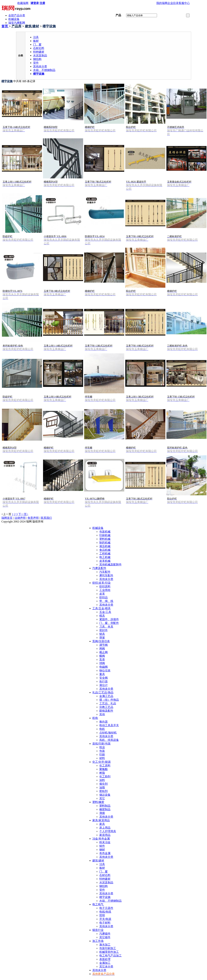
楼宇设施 (49, 26)
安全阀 (103, 678)
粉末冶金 (105, 842)
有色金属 (105, 853)
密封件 (103, 630)
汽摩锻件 (105, 934)
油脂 (102, 787)
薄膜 (102, 813)
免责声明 (33, 518)
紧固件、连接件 (109, 619)
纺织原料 (105, 586)
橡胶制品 (105, 809)
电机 (102, 729)
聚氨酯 (103, 769)
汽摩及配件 (99, 568)
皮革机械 (105, 561)
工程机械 (105, 554)
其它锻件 (105, 937)
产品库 (16, 26)
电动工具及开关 (109, 725)
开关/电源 (105, 919)
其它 (102, 798)
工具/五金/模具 (101, 608)
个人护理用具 (108, 831)
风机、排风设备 (109, 740)
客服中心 (184, 3)
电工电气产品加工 (110, 956)
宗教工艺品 (106, 707)
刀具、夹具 (106, 627)
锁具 (102, 634)
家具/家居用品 (101, 820)
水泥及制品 (40, 55)
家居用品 (105, 835)
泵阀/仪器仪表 (101, 641)
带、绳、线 (106, 601)
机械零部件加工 (109, 952)
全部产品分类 (17, 15)
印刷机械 (105, 535)
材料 (102, 758)
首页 (5, 26)
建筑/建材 (32, 26)
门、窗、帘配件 (109, 623)
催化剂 (103, 784)
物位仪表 (105, 670)
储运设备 (105, 795)
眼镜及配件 (106, 711)
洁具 (36, 37)
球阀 (102, 663)
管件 (36, 63)
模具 (102, 616)
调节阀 (103, 645)
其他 (102, 714)
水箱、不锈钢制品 (44, 70)
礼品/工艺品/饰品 (103, 692)
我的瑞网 (162, 3)
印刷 (102, 755)
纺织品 (103, 597)
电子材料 (105, 923)
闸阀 (102, 649)
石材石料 (39, 48)
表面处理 (105, 959)
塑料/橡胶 (98, 802)
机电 (95, 718)
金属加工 (105, 963)
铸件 (102, 846)
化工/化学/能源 (101, 762)
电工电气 (98, 904)
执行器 (103, 681)
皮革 (102, 594)
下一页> (23, 514)
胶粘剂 (103, 791)
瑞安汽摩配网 (17, 23)
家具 (102, 824)
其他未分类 (40, 66)
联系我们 (46, 518)
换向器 (103, 722)
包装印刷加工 (108, 948)
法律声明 (20, 518)
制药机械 (105, 543)
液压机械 (105, 546)
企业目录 (173, 3)
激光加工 (105, 945)
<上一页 (6, 514)
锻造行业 (98, 930)
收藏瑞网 (23, 3)
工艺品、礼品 (108, 703)
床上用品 (105, 828)
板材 (36, 41)
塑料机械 (105, 539)
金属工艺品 (106, 696)
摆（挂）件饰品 (109, 700)
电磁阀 (103, 667)
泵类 (102, 660)
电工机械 (105, 557)
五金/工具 (105, 612)
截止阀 (103, 652)
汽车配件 (105, 572)
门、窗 (37, 44)
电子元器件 (106, 908)
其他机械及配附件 (110, 564)
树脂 (102, 773)
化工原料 (105, 765)
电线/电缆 (105, 912)
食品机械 (105, 550)
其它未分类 (106, 967)
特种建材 (39, 52)
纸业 (102, 747)
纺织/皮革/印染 (101, 583)
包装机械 (105, 532)
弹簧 (102, 638)
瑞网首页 (7, 518)
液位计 (103, 685)
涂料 (102, 780)
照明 (102, 915)
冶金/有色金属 (101, 839)
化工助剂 (105, 776)
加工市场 (98, 941)
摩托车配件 (106, 575)
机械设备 (14, 19)
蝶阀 (102, 656)
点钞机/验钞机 (108, 733)
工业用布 (105, 590)
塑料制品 (105, 806)
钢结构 (37, 59)
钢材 (102, 850)
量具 (102, 674)
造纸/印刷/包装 (101, 744)
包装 (102, 751)
